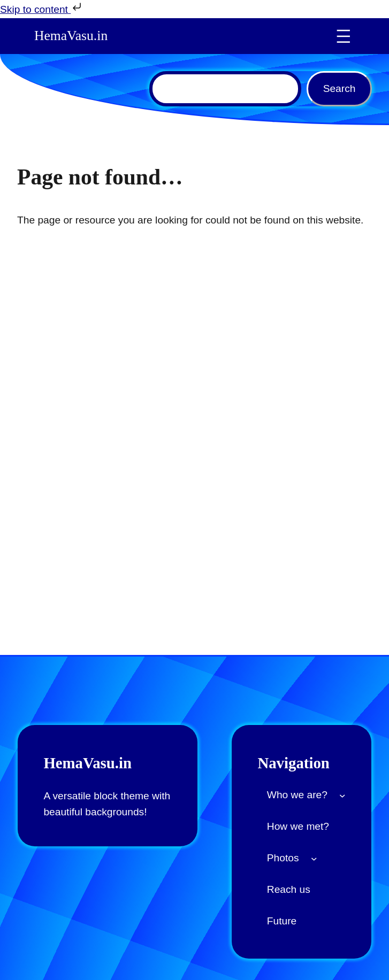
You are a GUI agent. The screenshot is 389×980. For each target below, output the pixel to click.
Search (340, 88)
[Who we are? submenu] (342, 796)
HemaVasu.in (71, 36)
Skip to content (42, 8)
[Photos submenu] (314, 859)
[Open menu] (344, 36)
